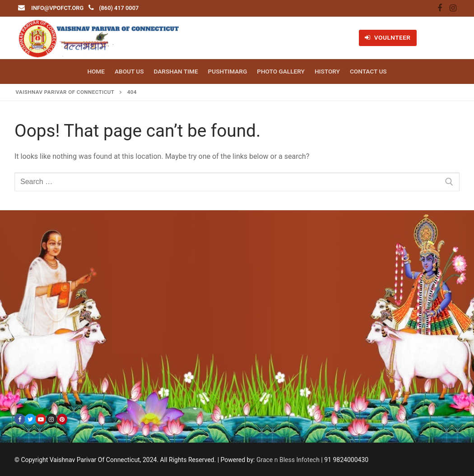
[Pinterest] (62, 419)
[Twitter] (30, 419)
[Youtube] (41, 419)
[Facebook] (440, 9)
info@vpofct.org (57, 8)
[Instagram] (453, 9)
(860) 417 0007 (119, 8)
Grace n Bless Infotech (288, 460)
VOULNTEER (388, 37)
